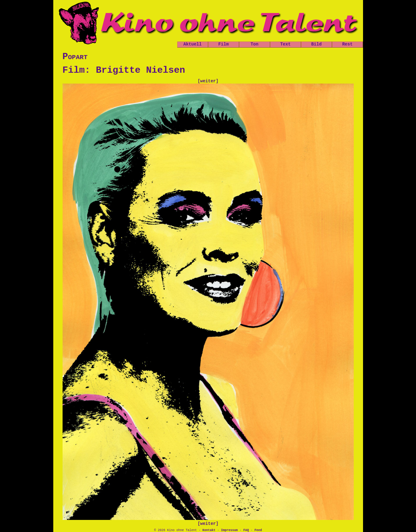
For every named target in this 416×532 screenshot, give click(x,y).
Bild (317, 44)
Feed (258, 530)
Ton (254, 44)
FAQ (246, 530)
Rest (348, 44)
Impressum (229, 530)
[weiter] (208, 81)
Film (224, 44)
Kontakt (209, 530)
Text (286, 44)
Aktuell (193, 44)
